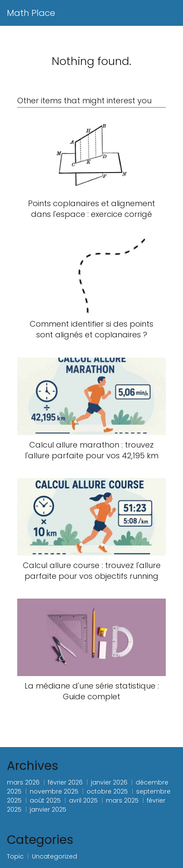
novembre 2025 (54, 791)
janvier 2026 (109, 782)
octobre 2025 (107, 791)
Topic (15, 856)
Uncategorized (54, 856)
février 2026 (65, 782)
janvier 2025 (48, 809)
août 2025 (45, 800)
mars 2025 (122, 800)
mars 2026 (23, 782)
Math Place (31, 13)
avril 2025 (83, 800)
